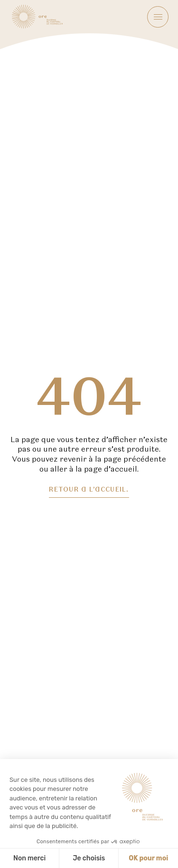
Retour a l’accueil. (89, 490)
